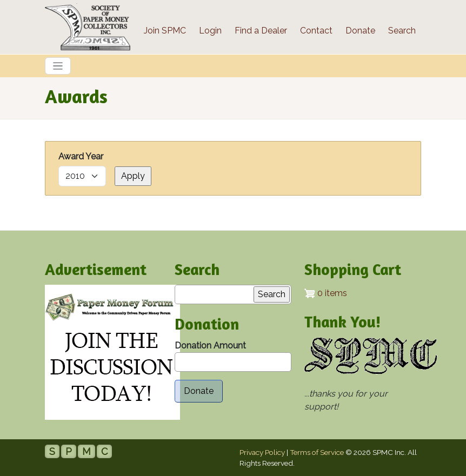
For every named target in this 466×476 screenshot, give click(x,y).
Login (210, 31)
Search (402, 31)
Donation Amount (210, 346)
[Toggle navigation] (58, 66)
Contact (316, 31)
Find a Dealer (261, 31)
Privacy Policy (262, 452)
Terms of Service (317, 452)
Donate (360, 31)
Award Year (81, 156)
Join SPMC (165, 31)
